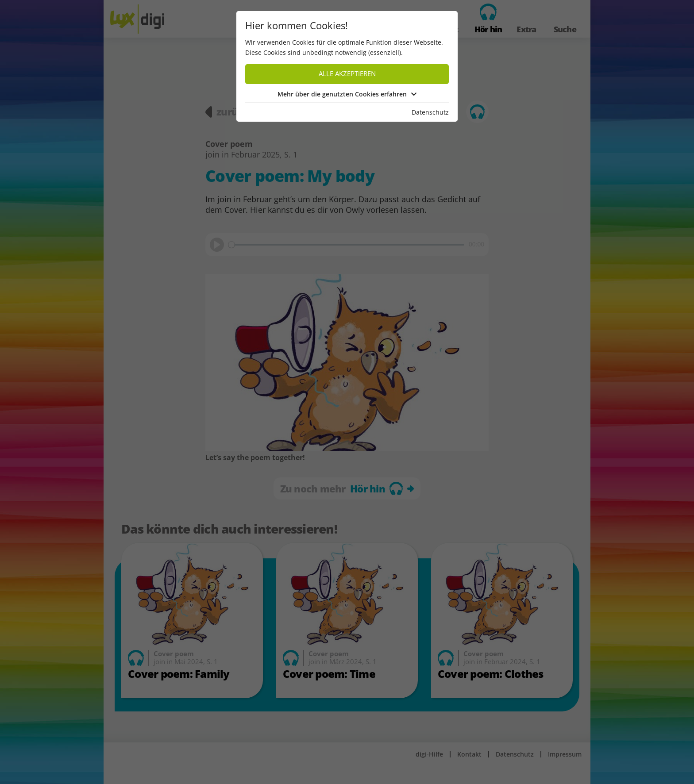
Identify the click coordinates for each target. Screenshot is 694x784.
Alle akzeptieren (347, 74)
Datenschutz (430, 112)
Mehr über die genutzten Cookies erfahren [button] (347, 94)
